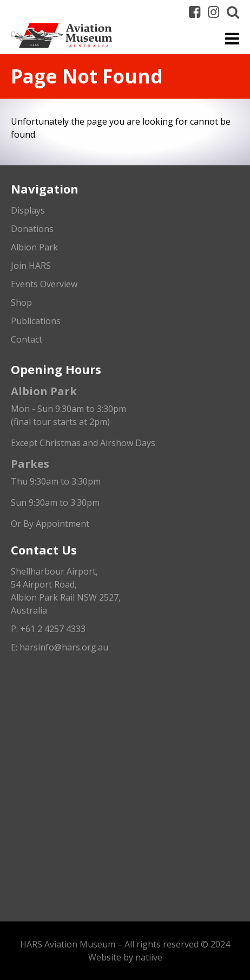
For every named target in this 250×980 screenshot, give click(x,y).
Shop (21, 302)
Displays (28, 210)
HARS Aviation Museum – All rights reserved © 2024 (125, 944)
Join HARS (31, 266)
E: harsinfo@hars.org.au (60, 647)
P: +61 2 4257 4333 (48, 629)
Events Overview (44, 284)
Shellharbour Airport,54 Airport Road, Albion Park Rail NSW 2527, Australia (66, 591)
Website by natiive (125, 957)
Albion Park (34, 247)
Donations (32, 229)
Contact (27, 339)
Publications (36, 321)
